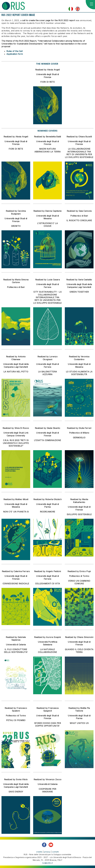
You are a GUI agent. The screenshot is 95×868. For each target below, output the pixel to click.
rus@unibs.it (47, 863)
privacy (47, 852)
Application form (15, 54)
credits (39, 852)
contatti (55, 852)
